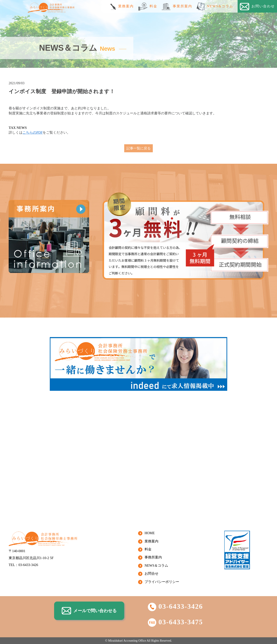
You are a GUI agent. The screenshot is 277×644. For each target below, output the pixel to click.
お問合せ (151, 573)
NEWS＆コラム (156, 565)
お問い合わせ (257, 7)
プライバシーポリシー (162, 582)
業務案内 (122, 7)
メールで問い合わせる (89, 611)
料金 (148, 7)
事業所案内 (177, 7)
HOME (150, 533)
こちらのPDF (33, 132)
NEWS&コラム (215, 6)
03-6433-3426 (175, 606)
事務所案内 (153, 557)
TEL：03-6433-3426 (23, 565)
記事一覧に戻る (138, 148)
